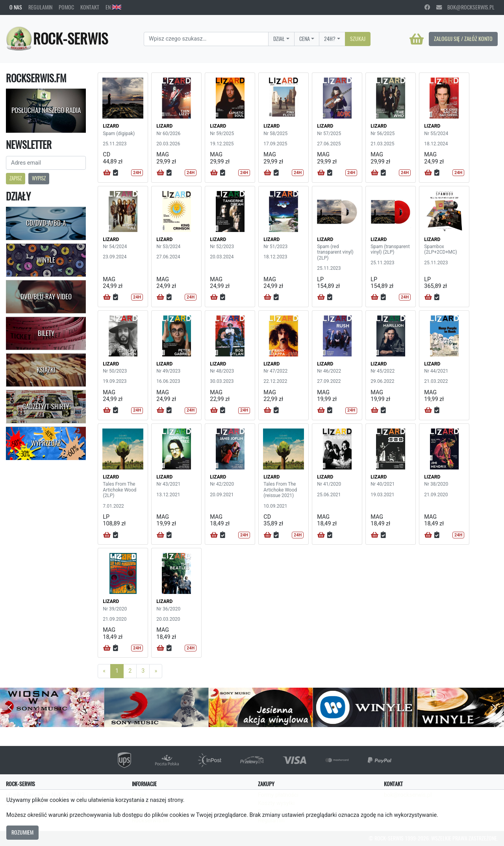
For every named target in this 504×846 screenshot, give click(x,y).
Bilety (46, 333)
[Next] (156, 671)
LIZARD (111, 126)
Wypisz (39, 178)
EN (113, 7)
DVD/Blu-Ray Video (46, 297)
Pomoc (66, 7)
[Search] (206, 39)
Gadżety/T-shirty (46, 406)
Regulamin (40, 7)
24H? (330, 39)
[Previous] (104, 671)
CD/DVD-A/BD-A (46, 223)
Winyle (46, 260)
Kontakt (90, 7)
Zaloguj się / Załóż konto (463, 39)
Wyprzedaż (46, 443)
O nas (16, 7)
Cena (305, 39)
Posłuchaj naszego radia (46, 110)
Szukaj (358, 39)
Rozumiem (22, 832)
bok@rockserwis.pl (465, 7)
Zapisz (16, 178)
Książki (46, 370)
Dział (279, 39)
